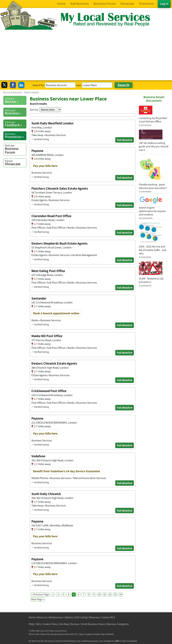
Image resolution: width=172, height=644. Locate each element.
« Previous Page (40, 594)
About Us (42, 617)
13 (115, 594)
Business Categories (118, 624)
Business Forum (16, 149)
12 (110, 594)
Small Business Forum (93, 624)
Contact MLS (108, 617)
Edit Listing (81, 617)
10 (99, 594)
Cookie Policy (50, 624)
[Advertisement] (86, 55)
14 (121, 594)
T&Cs (39, 624)
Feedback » (16, 124)
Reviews (75, 624)
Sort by (34, 110)
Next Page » (38, 599)
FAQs (31, 624)
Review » (16, 100)
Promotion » (16, 136)
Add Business (56, 617)
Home (32, 617)
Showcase (16, 163)
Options (69, 617)
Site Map (64, 624)
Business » (16, 112)
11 (105, 594)
